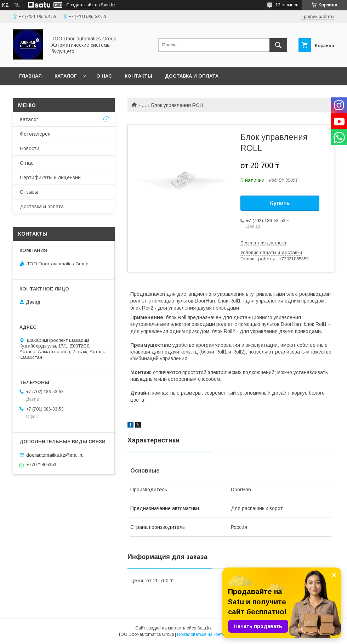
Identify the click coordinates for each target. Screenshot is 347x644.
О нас (104, 76)
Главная (30, 76)
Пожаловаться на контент (203, 634)
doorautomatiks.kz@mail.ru (55, 455)
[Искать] (278, 45)
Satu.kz (204, 628)
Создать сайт (80, 5)
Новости (30, 148)
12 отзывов (287, 5)
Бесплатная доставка (263, 243)
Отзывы (29, 192)
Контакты (138, 76)
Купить (280, 203)
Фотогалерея (35, 134)
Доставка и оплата (192, 76)
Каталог (66, 76)
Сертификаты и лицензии (50, 177)
